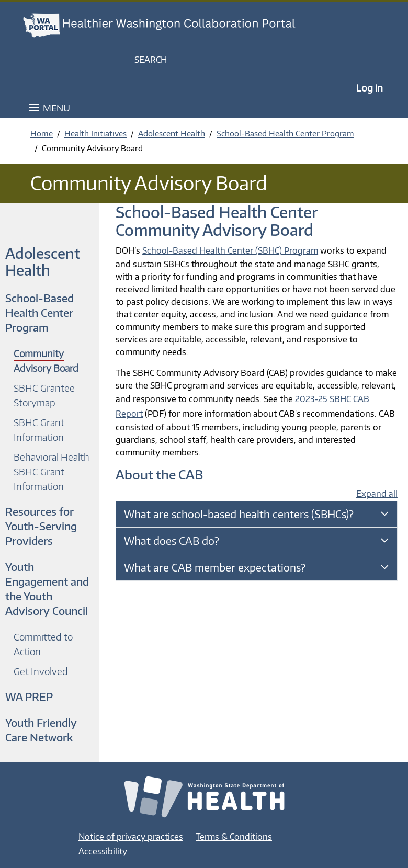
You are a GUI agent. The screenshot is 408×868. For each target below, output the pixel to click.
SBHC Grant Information (39, 430)
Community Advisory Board (46, 361)
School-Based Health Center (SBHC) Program (230, 250)
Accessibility (103, 851)
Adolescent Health (172, 133)
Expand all (377, 494)
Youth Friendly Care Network (41, 730)
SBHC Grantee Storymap (44, 395)
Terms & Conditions (234, 837)
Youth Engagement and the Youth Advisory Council (47, 589)
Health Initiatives (95, 133)
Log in (370, 88)
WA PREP (29, 696)
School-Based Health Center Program (285, 133)
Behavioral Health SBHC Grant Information (52, 471)
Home (42, 133)
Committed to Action (43, 644)
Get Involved (41, 671)
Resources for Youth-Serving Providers (41, 526)
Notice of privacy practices (131, 837)
